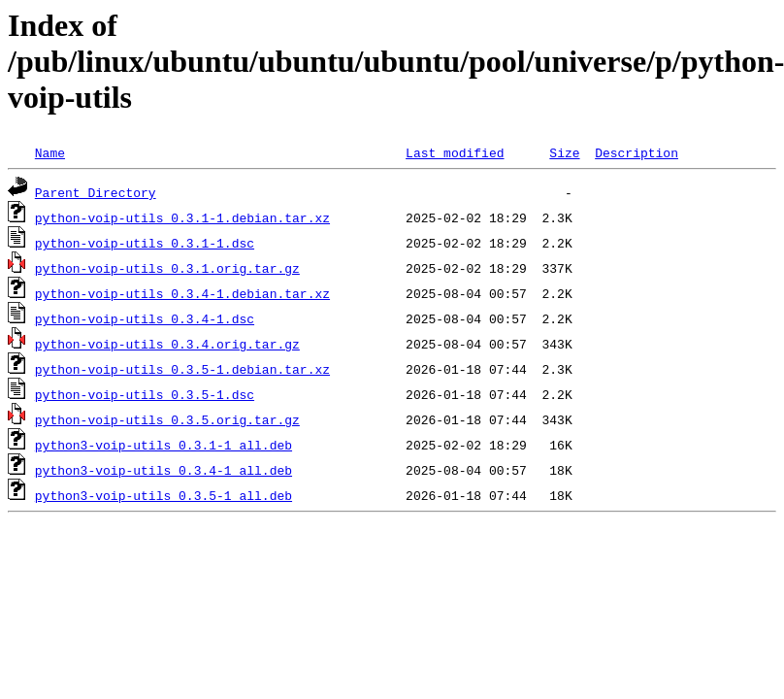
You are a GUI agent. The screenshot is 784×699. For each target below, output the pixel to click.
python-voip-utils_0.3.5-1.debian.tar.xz (182, 369)
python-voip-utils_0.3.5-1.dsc (145, 394)
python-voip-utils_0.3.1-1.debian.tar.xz (182, 217)
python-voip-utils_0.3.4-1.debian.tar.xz (182, 293)
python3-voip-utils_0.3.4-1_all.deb (163, 470)
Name (50, 152)
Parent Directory (96, 192)
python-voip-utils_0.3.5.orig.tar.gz (167, 419)
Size (564, 152)
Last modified (455, 152)
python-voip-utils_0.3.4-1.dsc (145, 318)
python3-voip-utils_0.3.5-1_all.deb (163, 495)
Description (637, 152)
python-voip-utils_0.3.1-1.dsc (145, 243)
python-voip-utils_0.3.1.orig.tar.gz (167, 268)
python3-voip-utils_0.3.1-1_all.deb (163, 445)
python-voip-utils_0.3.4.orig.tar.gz (167, 344)
